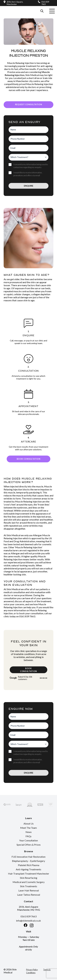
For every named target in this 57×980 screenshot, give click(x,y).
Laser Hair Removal (29, 890)
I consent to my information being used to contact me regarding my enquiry (31, 166)
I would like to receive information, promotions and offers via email (28, 174)
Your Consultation (28, 840)
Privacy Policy (32, 970)
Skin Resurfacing (29, 878)
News (29, 832)
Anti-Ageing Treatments (28, 869)
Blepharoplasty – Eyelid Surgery (28, 861)
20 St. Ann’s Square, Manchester (15, 3)
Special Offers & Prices (29, 845)
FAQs (28, 836)
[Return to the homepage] (14, 8)
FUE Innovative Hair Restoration (28, 857)
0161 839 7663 (45, 3)
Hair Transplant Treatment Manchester (29, 874)
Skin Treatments (29, 886)
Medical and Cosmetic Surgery (29, 882)
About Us (29, 823)
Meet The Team (28, 828)
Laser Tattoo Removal (29, 895)
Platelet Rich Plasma (29, 865)
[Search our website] (42, 11)
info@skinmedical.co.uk (28, 921)
